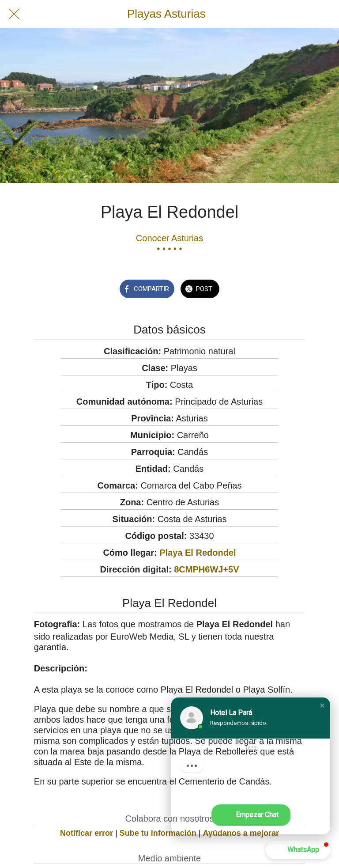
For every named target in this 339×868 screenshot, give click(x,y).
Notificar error (87, 833)
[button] (322, 705)
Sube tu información (158, 833)
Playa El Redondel (198, 553)
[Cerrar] (14, 14)
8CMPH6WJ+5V (206, 569)
